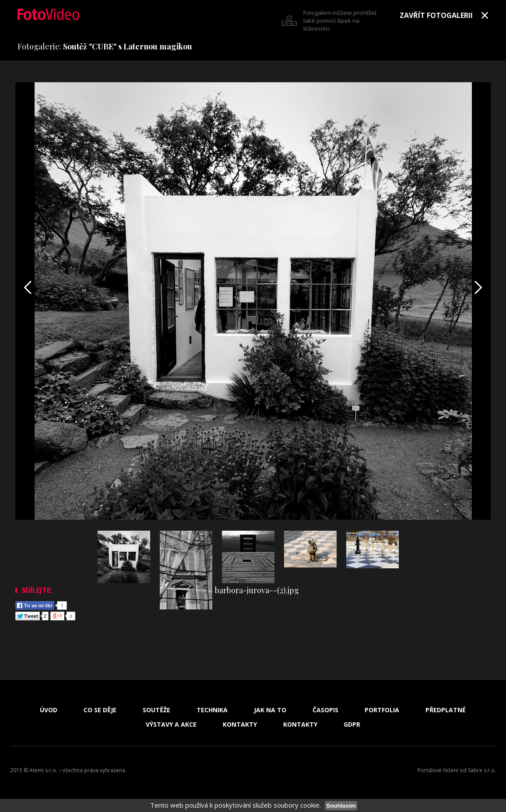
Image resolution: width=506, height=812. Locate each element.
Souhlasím (341, 806)
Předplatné (446, 710)
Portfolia (382, 710)
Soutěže (156, 710)
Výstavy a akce (171, 724)
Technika (212, 710)
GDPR (352, 724)
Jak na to (270, 710)
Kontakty (240, 724)
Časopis (325, 710)
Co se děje (100, 710)
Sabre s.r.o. (482, 770)
